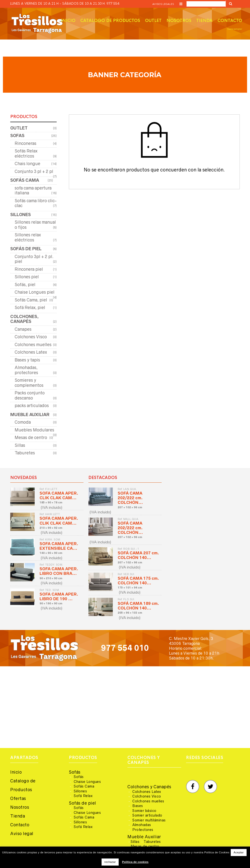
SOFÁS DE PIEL (26, 249)
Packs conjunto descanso (30, 395)
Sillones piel (27, 277)
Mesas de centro (31, 438)
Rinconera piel (29, 269)
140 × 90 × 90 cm (51, 553)
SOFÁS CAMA (25, 180)
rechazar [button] (110, 862)
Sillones (80, 791)
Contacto (230, 21)
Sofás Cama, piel (31, 300)
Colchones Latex (31, 352)
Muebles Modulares (34, 430)
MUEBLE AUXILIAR (30, 415)
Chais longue (27, 164)
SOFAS (17, 136)
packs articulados (32, 406)
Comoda (23, 422)
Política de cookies (135, 862)
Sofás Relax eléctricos (26, 154)
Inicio (68, 21)
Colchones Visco (31, 337)
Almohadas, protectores (26, 370)
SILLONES (21, 215)
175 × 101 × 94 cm (130, 588)
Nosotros (179, 21)
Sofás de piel (83, 803)
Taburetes (25, 453)
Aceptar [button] (239, 852)
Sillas (20, 445)
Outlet (153, 21)
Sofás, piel (25, 285)
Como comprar (235, 29)
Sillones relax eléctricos (28, 237)
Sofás (75, 772)
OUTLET (19, 128)
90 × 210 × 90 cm (51, 578)
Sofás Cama (84, 786)
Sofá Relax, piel (30, 308)
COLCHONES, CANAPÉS (24, 319)
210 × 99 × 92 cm (51, 528)
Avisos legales (163, 4)
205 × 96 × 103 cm (130, 613)
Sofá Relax (83, 796)
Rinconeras (26, 143)
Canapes (23, 329)
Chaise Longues (87, 782)
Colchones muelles (33, 345)
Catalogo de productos (110, 21)
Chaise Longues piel (35, 292)
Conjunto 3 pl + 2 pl (34, 171)
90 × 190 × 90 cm (51, 603)
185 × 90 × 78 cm (51, 502)
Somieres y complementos (29, 383)
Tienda (204, 21)
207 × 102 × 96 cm (130, 507)
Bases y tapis (27, 360)
